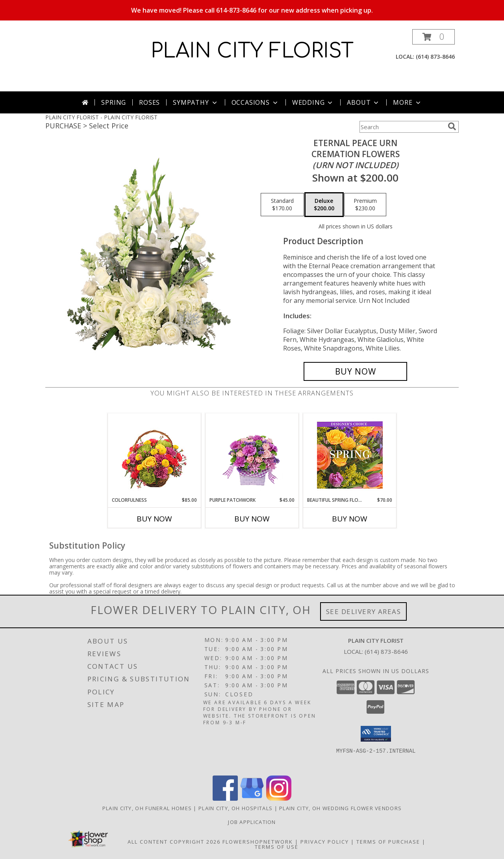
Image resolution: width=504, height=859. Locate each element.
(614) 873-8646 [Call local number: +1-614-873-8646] (435, 57)
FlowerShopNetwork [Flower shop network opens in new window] (258, 842)
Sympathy (195, 102)
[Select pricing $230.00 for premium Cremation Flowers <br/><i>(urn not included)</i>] (365, 205)
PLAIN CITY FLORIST (252, 51)
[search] (452, 126)
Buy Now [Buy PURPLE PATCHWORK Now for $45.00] (252, 519)
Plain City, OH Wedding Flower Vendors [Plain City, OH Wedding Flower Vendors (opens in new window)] (340, 808)
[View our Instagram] (279, 799)
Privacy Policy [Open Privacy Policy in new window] (325, 842)
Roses (149, 102)
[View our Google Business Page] (252, 799)
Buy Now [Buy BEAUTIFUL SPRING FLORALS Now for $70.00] (350, 519)
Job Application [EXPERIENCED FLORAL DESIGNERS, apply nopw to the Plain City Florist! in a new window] (252, 822)
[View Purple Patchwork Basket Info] (252, 455)
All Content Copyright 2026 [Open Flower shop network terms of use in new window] (174, 842)
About (363, 102)
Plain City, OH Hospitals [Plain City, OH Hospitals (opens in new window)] (235, 808)
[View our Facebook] (225, 799)
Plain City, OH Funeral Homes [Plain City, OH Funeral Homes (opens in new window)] (147, 808)
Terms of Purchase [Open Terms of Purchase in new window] (388, 842)
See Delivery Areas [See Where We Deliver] (364, 611)
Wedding (313, 102)
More (407, 102)
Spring (114, 102)
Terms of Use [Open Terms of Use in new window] (277, 847)
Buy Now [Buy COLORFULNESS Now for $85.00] (154, 519)
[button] (434, 37)
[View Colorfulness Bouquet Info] (155, 455)
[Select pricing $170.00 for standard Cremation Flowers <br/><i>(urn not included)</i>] (282, 205)
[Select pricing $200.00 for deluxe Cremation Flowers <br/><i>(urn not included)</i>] (324, 205)
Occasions (255, 102)
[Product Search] (402, 127)
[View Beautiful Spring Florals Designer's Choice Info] (350, 455)
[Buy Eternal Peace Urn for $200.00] (355, 371)
